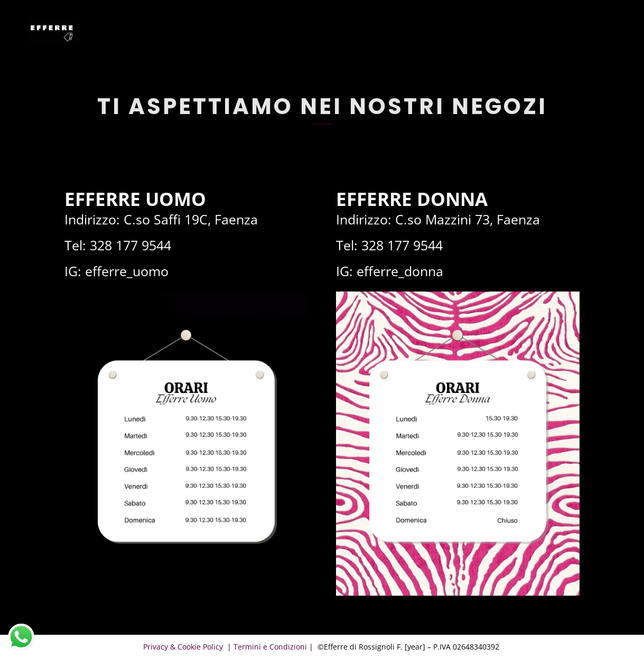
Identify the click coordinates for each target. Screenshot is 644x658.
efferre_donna (400, 271)
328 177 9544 (130, 245)
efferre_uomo (127, 271)
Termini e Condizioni (270, 647)
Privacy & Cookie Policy (184, 647)
